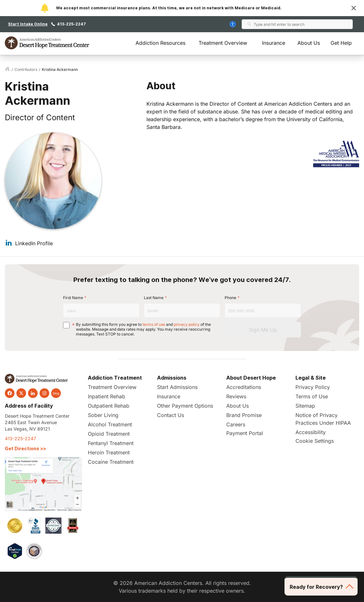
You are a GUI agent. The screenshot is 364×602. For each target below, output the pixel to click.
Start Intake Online (28, 24)
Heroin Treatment (109, 452)
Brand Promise (244, 415)
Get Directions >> (25, 448)
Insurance (274, 43)
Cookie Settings (315, 441)
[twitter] (21, 393)
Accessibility (311, 432)
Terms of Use (312, 396)
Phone (230, 298)
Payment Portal (245, 433)
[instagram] (44, 393)
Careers (236, 424)
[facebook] (10, 393)
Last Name (154, 298)
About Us (309, 43)
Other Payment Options (185, 406)
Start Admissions (177, 387)
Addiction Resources (160, 43)
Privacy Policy (313, 387)
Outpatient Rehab (109, 406)
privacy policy (187, 324)
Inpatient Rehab (107, 396)
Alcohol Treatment (110, 424)
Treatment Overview (223, 43)
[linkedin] (33, 393)
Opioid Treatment (109, 434)
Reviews (236, 396)
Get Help (341, 43)
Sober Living (103, 415)
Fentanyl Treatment (111, 443)
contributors (26, 69)
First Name (73, 298)
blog (56, 393)
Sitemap (305, 406)
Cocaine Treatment (111, 462)
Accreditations (244, 387)
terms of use (154, 324)
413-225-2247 (71, 24)
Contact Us (171, 415)
